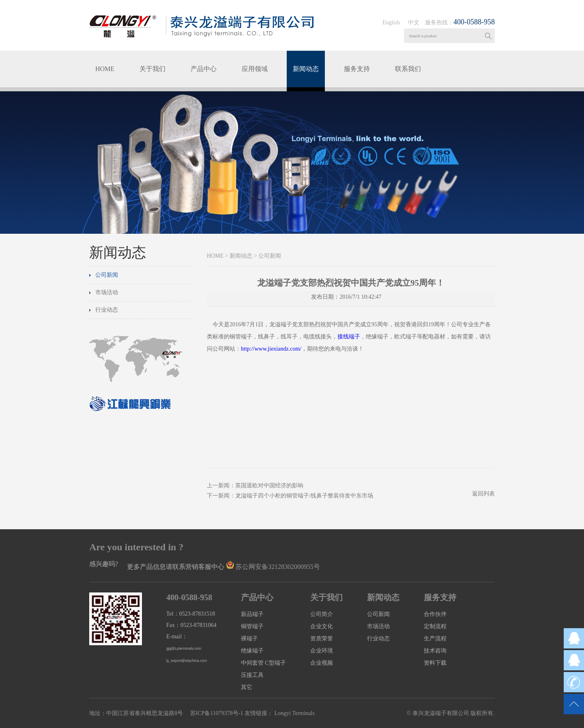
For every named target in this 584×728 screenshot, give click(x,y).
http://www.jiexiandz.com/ (271, 349)
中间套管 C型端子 (263, 663)
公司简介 (322, 614)
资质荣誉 (322, 639)
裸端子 (249, 639)
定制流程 (435, 626)
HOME (105, 69)
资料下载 (435, 663)
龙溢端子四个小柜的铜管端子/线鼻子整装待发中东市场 (304, 496)
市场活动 (107, 292)
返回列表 (483, 494)
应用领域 (255, 69)
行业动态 (107, 310)
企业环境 (322, 651)
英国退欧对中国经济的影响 (269, 486)
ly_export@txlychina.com (187, 661)
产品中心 (204, 69)
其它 (247, 687)
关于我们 (152, 69)
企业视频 (322, 663)
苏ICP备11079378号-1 (217, 713)
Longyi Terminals (294, 713)
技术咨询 (435, 651)
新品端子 (252, 614)
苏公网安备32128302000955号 (278, 567)
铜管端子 (252, 626)
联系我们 (408, 69)
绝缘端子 (252, 651)
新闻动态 (306, 69)
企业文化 (322, 626)
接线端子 (349, 337)
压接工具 (252, 675)
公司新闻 (107, 275)
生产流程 (435, 639)
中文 (414, 23)
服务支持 (357, 69)
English (391, 23)
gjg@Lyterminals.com (184, 648)
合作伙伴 (435, 614)
